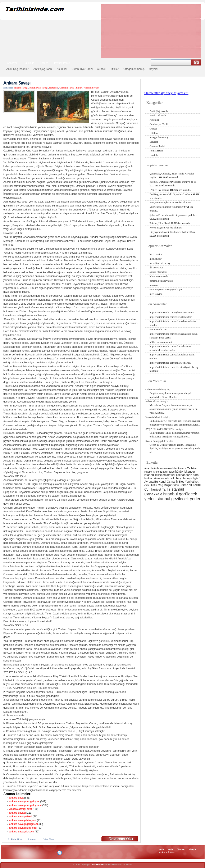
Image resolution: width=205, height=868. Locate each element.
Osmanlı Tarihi (67, 88)
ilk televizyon (156, 268)
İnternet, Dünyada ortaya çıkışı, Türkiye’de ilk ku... (173, 184)
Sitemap (181, 849)
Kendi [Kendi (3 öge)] (162, 482)
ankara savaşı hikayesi (23, 820)
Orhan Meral (49, 839)
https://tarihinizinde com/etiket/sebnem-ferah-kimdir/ (173, 323)
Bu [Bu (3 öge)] (156, 482)
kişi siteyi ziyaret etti (174, 93)
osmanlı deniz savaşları (161, 281)
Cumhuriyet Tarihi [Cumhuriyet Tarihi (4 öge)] (157, 489)
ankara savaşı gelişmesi (24, 824)
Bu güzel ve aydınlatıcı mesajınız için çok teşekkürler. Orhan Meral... (171, 395)
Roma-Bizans (156, 151)
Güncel (101, 69)
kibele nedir (156, 259)
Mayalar (154, 69)
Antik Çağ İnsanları (18, 69)
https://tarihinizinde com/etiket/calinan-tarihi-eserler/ (172, 356)
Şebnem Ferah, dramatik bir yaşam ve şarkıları (173, 217)
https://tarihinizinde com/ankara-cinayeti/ (170, 363)
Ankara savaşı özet (20, 809)
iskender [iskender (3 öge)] (158, 478)
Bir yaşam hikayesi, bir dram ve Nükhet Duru (172, 234)
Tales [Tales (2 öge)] (172, 472)
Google (193, 849)
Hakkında (29, 63)
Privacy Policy (62, 63)
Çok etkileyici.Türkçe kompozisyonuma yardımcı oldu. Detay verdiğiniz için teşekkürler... (175, 435)
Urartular (154, 155)
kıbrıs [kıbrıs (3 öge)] (168, 478)
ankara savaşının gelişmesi (25, 805)
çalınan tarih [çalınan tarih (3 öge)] (184, 475)
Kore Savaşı (166, 228)
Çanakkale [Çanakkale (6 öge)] (153, 494)
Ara (196, 62)
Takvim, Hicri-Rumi (170, 223)
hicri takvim (156, 254)
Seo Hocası (97, 864)
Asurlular (62, 69)
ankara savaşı (21, 88)
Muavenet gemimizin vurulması (171, 209)
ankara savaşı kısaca (22, 832)
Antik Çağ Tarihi (43, 69)
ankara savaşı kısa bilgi (23, 828)
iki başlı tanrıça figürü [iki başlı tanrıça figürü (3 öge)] (186, 478)
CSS (40, 853)
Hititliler (114, 69)
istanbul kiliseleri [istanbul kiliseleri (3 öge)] (155, 475)
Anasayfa (12, 63)
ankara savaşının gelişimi (24, 801)
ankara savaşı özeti (21, 817)
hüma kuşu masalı (159, 276)
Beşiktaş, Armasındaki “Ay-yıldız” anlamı (174, 196)
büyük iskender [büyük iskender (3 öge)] (185, 472)
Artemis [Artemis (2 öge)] (149, 468)
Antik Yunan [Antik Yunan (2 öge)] (160, 468)
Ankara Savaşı (17, 83)
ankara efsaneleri (158, 272)
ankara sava (16, 798)
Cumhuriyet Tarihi (82, 69)
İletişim (44, 63)
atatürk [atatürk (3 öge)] (171, 475)
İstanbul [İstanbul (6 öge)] (177, 489)
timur (79, 88)
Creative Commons (8, 852)
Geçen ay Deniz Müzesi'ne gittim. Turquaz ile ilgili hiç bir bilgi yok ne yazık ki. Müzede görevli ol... (175, 449)
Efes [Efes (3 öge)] (181, 482)
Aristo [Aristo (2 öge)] (156, 472)
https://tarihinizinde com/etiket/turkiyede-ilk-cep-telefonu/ (174, 369)
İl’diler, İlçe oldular (170, 190)
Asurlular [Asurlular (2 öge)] (172, 468)
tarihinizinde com (158, 330)
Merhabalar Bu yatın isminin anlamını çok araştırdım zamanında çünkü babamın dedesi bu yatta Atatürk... (174, 409)
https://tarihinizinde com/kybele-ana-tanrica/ (172, 313)
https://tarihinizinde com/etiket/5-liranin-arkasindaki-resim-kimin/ (170, 348)
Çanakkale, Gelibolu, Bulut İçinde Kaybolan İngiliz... (172, 176)
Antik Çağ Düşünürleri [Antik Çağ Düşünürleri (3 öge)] (165, 485)
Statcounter (152, 93)
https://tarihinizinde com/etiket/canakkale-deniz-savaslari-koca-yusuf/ (174, 336)
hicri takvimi (156, 294)
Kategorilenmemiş (134, 69)
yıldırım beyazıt (91, 88)
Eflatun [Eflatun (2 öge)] (164, 472)
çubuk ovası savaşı (38, 88)
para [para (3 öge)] (196, 475)
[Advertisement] (131, 31)
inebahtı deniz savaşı (160, 263)
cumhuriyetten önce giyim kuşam (166, 290)
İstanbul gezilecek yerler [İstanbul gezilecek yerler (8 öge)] (178, 499)
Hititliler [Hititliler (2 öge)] (148, 472)
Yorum (32, 839)
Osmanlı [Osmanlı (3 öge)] (172, 482)
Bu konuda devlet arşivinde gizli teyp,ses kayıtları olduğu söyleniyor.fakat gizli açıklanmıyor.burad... (175, 423)
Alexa (14, 853)
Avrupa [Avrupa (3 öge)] (149, 482)
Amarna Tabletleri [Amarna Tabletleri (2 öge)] (188, 468)
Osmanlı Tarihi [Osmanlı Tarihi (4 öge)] (190, 485)
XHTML (25, 852)
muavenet (154, 285)
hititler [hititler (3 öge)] (148, 478)
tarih (161, 849)
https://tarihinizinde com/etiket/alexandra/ (171, 317)
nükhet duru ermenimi (161, 342)
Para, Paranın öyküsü (170, 203)
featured (54, 88)
